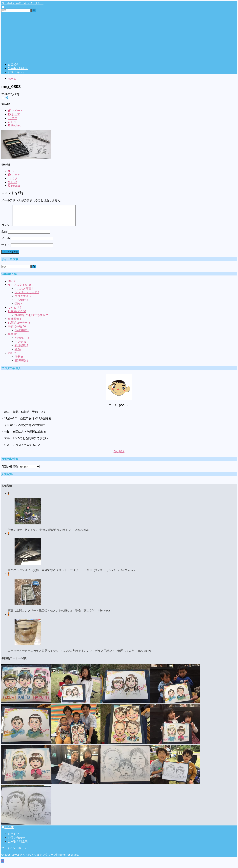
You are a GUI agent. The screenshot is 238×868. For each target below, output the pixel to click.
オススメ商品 (24, 293)
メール (6, 242)
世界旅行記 (17, 315)
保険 (19, 308)
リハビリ (15, 312)
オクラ (20, 346)
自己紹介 (14, 65)
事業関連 (14, 323)
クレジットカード (27, 296)
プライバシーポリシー (15, 852)
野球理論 (21, 365)
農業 (13, 338)
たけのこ (22, 342)
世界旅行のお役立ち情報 (32, 319)
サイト (6, 249)
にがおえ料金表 (18, 68)
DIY (12, 285)
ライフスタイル (20, 289)
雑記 (13, 357)
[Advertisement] (119, 37)
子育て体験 (17, 330)
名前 (4, 236)
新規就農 (21, 349)
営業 (19, 361)
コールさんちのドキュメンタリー (22, 3)
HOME (8, 831)
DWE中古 (22, 334)
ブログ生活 (23, 300)
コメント (7, 229)
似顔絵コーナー (19, 327)
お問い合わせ (16, 72)
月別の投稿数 (10, 471)
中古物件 (21, 304)
